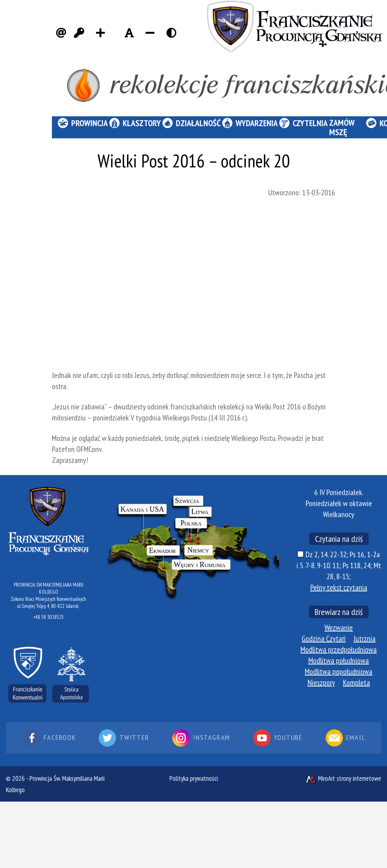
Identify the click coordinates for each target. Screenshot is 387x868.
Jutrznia (365, 639)
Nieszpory (321, 683)
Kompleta (357, 683)
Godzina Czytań (324, 639)
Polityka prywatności (194, 778)
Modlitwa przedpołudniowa (339, 650)
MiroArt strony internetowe (343, 778)
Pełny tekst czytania (339, 587)
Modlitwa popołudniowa (339, 672)
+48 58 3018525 (49, 617)
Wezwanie (339, 628)
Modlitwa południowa (339, 661)
